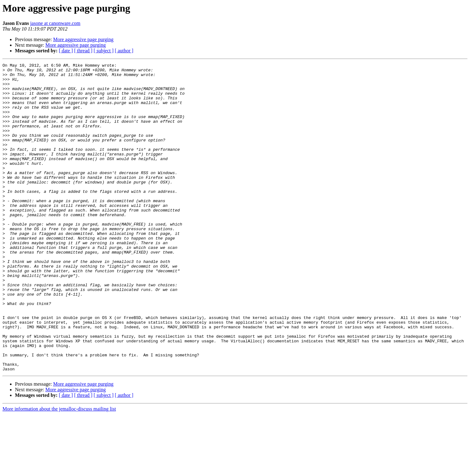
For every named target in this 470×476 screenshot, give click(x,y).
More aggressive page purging (83, 39)
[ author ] (124, 51)
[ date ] (66, 51)
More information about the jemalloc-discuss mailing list (59, 471)
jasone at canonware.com (55, 23)
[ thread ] (83, 51)
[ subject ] (104, 51)
